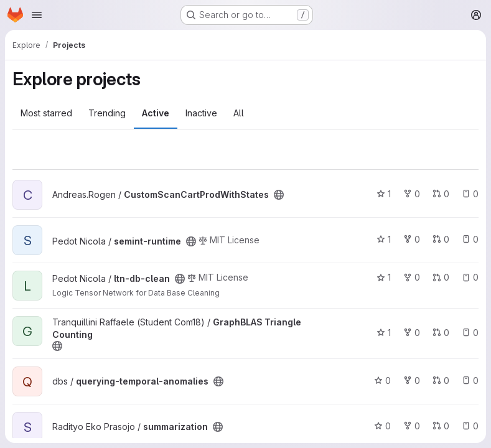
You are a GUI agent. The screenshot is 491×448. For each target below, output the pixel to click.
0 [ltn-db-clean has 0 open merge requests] (441, 277)
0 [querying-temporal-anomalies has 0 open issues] (470, 380)
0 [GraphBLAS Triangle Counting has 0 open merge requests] (441, 333)
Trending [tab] (107, 113)
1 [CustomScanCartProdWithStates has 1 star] (384, 194)
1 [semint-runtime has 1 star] (384, 239)
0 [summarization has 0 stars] (382, 426)
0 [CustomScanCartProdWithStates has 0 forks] (412, 194)
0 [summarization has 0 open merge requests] (441, 426)
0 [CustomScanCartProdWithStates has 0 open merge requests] (441, 194)
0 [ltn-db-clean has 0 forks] (412, 277)
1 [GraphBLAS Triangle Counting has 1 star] (384, 333)
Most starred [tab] (46, 113)
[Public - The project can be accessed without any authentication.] (279, 195)
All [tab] (239, 113)
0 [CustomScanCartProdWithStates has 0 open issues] (470, 194)
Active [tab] (156, 113)
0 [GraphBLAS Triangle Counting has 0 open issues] (470, 333)
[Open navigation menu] (37, 15)
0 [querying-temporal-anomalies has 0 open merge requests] (441, 380)
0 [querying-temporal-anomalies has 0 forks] (412, 380)
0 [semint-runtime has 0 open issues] (470, 239)
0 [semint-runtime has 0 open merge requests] (441, 239)
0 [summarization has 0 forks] (412, 426)
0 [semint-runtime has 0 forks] (412, 239)
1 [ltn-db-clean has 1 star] (384, 277)
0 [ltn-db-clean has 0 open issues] (470, 277)
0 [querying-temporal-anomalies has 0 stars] (382, 380)
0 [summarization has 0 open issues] (470, 426)
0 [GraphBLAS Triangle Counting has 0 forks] (412, 333)
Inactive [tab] (201, 113)
